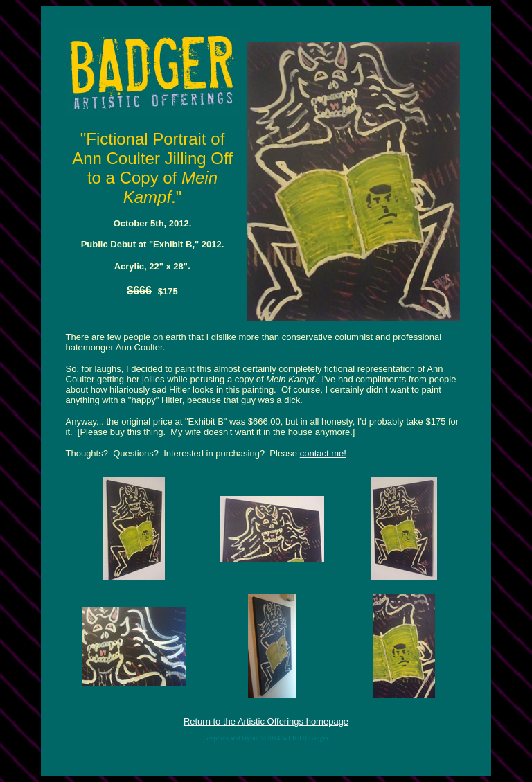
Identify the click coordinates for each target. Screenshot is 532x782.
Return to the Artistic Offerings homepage (266, 721)
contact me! (323, 453)
